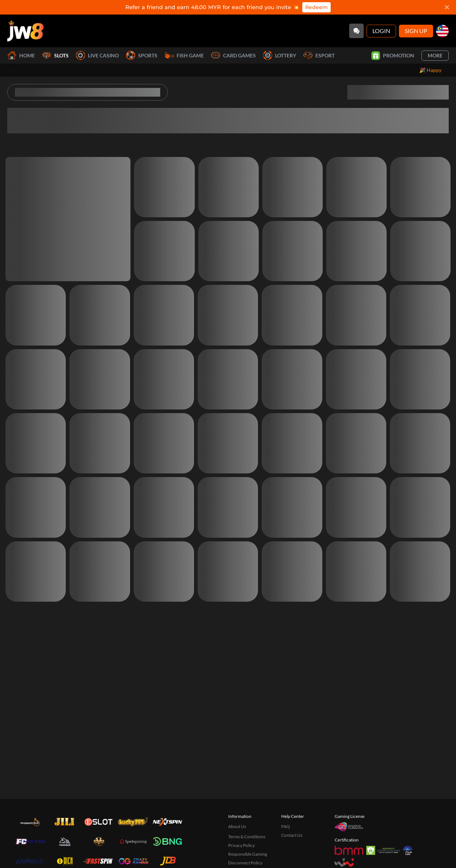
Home (21, 55)
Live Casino (97, 55)
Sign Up (416, 31)
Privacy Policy (241, 845)
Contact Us (292, 835)
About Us (237, 826)
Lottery (280, 55)
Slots (55, 55)
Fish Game (184, 55)
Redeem (316, 7)
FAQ (286, 826)
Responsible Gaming (248, 854)
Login (381, 31)
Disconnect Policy (245, 863)
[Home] (25, 31)
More (435, 55)
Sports (142, 55)
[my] (442, 31)
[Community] (356, 31)
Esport (319, 55)
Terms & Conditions (247, 837)
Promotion (393, 56)
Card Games (233, 55)
